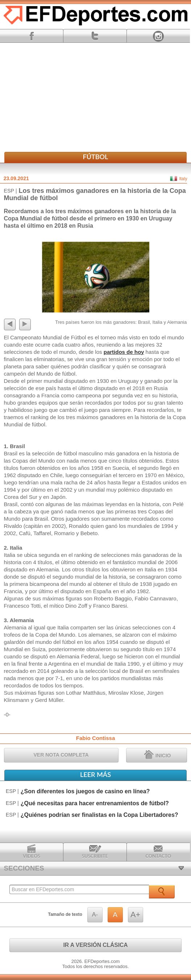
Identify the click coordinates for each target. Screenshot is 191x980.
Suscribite (95, 852)
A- (95, 915)
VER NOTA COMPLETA (61, 755)
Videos (32, 852)
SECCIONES (24, 868)
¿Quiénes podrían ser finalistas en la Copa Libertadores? (99, 815)
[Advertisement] (95, 97)
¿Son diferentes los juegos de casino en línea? (85, 791)
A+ (135, 915)
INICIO (158, 754)
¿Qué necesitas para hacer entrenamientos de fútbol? (95, 803)
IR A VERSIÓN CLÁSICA (95, 945)
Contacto (158, 852)
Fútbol (96, 157)
